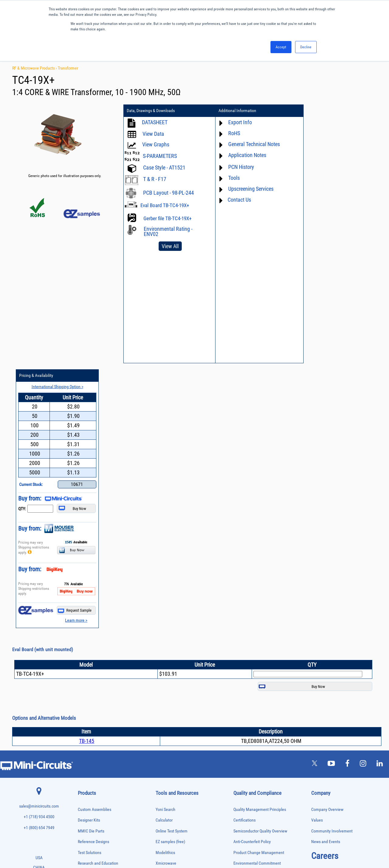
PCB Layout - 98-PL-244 (169, 193)
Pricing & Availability (322, 111)
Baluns (82, 635)
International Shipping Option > (341, 122)
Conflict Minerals (248, 642)
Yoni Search (165, 545)
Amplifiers (84, 622)
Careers (325, 591)
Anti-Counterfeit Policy (252, 577)
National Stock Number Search (181, 663)
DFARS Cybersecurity (251, 653)
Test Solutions (90, 588)
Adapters (83, 615)
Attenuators (85, 628)
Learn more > (360, 355)
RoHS (231, 133)
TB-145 (87, 476)
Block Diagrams (169, 620)
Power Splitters (88, 768)
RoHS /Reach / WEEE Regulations (261, 609)
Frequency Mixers (89, 692)
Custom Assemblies (95, 545)
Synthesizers (86, 800)
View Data (153, 134)
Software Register (170, 696)
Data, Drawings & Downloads (151, 111)
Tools (231, 178)
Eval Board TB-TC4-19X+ (165, 205)
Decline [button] (306, 47)
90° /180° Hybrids (89, 780)
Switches (84, 793)
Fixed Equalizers (89, 685)
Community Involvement (332, 566)
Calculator (164, 555)
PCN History (238, 167)
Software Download (172, 685)
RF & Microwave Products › (35, 68)
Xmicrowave (166, 598)
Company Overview (327, 545)
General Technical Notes (251, 144)
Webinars (164, 642)
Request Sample (358, 346)
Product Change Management (259, 588)
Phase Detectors (88, 736)
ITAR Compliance (248, 631)
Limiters (83, 711)
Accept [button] (281, 47)
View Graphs (156, 144)
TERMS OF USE (164, 843)
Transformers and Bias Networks (99, 825)
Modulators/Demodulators (95, 723)
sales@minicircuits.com (39, 541)
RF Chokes (85, 787)
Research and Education (98, 598)
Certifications (244, 555)
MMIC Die (84, 717)
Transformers (86, 818)
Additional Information (234, 111)
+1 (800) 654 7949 (39, 563)
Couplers (84, 653)
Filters (82, 679)
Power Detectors (89, 755)
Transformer (68, 68)
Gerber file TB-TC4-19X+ (167, 218)
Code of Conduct (247, 620)
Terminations (86, 806)
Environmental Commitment (257, 598)
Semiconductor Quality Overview (260, 566)
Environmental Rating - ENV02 (168, 231)
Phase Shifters (87, 742)
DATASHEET (155, 122)
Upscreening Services (248, 189)
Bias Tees (84, 641)
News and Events (326, 577)
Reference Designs (93, 577)
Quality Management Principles (260, 545)
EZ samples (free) (170, 577)
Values (317, 555)
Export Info (237, 122)
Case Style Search (171, 674)
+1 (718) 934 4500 (39, 552)
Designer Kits (89, 555)
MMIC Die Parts (91, 566)
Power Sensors (88, 761)
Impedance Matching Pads (95, 704)
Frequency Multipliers (92, 698)
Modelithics (165, 588)
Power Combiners (89, 749)
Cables (82, 647)
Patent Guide (167, 653)
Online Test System (172, 566)
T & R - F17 (155, 179)
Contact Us (236, 200)
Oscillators (85, 730)
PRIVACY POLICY (191, 843)
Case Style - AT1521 (164, 167)
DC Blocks (85, 666)
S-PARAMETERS (160, 156)
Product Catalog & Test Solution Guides (188, 631)
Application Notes (244, 155)
